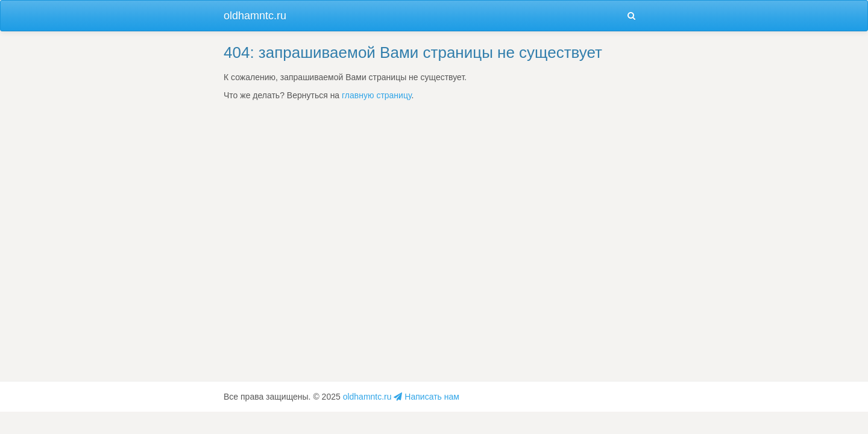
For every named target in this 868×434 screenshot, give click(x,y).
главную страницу (376, 95)
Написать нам (426, 397)
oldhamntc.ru (255, 16)
